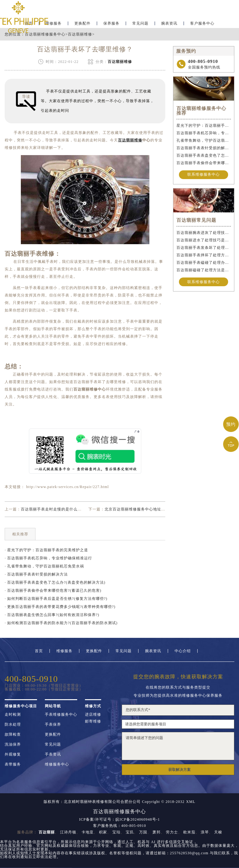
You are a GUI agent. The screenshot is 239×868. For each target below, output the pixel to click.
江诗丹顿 (68, 832)
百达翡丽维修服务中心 (45, 34)
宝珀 (116, 832)
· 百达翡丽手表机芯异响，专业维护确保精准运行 (48, 558)
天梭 (218, 832)
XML (191, 802)
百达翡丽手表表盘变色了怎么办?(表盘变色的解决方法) (204, 155)
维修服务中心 (57, 764)
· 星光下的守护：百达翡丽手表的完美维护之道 (46, 550)
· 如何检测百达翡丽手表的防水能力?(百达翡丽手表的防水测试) (61, 623)
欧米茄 (189, 832)
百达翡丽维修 (80, 34)
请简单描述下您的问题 (178, 746)
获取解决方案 (180, 770)
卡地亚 (88, 832)
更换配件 (82, 24)
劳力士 (172, 832)
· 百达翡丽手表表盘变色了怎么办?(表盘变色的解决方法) (55, 582)
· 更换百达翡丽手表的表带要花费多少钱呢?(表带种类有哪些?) (60, 607)
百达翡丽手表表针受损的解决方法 (204, 148)
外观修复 (13, 754)
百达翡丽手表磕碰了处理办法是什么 (204, 263)
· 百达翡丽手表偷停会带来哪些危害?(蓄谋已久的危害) (53, 591)
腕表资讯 (169, 24)
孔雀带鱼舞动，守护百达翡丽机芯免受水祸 (204, 140)
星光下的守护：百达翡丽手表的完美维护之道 (204, 126)
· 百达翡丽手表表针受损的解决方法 (36, 574)
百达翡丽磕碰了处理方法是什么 (204, 270)
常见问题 (140, 24)
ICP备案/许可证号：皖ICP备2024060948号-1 (119, 819)
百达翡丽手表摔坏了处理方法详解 (204, 255)
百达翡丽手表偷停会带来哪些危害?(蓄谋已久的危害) (204, 163)
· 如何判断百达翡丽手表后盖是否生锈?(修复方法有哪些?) (56, 599)
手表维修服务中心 (61, 714)
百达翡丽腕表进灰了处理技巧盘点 (204, 233)
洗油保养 (13, 744)
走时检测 (13, 714)
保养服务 (111, 24)
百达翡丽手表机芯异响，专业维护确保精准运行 (204, 133)
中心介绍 (183, 651)
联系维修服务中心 (204, 175)
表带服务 (13, 764)
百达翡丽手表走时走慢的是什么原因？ (55, 509)
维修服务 (64, 651)
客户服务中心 (202, 24)
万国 (143, 832)
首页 (39, 651)
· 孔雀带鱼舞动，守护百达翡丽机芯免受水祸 (44, 566)
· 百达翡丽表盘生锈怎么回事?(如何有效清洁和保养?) (52, 615)
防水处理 (13, 724)
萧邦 (157, 832)
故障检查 (13, 734)
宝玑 (130, 832)
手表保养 (53, 724)
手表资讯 (53, 754)
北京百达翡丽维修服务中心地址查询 (137, 509)
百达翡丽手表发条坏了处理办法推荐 (204, 248)
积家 (103, 832)
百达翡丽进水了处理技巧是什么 (204, 240)
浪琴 (205, 832)
